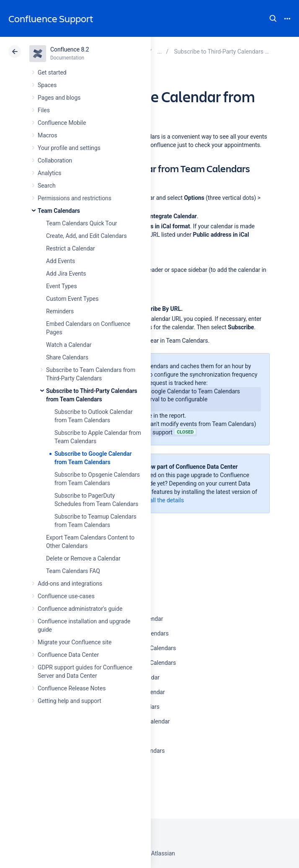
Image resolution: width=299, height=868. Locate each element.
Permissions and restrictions (75, 198)
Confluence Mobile (62, 123)
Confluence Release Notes (72, 688)
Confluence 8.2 (70, 49)
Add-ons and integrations (70, 584)
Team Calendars (59, 211)
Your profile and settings (69, 148)
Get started (52, 72)
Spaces (47, 85)
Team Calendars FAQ (73, 571)
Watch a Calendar (69, 345)
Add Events (61, 261)
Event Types (62, 286)
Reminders (60, 311)
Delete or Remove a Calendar (83, 558)
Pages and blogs (59, 98)
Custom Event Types (72, 299)
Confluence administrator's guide (80, 609)
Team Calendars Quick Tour (81, 223)
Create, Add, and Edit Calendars (86, 236)
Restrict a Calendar (71, 248)
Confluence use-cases (66, 596)
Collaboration (55, 160)
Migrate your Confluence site (75, 642)
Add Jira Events (66, 274)
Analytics (49, 173)
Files (44, 110)
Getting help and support (70, 701)
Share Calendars (67, 357)
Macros (48, 135)
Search (273, 18)
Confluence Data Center (68, 655)
